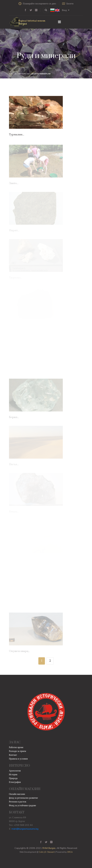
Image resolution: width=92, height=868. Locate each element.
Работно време (16, 747)
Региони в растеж (18, 802)
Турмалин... (17, 135)
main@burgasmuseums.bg (25, 829)
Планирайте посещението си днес (37, 4)
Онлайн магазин (17, 794)
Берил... (14, 418)
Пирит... (14, 231)
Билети (68, 4)
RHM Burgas (49, 848)
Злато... (14, 184)
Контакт (13, 755)
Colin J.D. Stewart (47, 852)
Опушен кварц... (19, 652)
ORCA (70, 852)
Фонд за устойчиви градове (23, 805)
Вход (66, 10)
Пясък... (14, 465)
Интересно (24, 74)
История (13, 774)
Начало (13, 74)
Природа (13, 778)
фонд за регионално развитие (23, 798)
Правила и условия (18, 759)
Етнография (15, 782)
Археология (15, 771)
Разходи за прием (18, 751)
